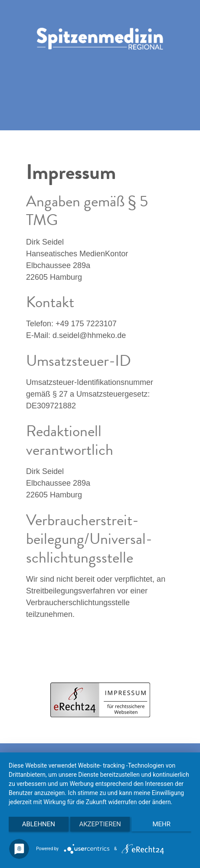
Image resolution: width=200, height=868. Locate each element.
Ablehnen (39, 824)
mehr (161, 824)
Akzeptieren (100, 824)
